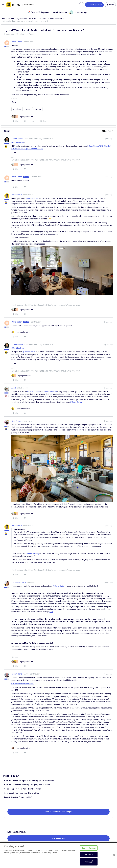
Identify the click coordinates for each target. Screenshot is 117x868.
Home (5, 18)
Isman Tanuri (17, 195)
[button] (3, 5)
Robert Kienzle (17, 674)
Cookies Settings (89, 848)
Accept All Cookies (89, 862)
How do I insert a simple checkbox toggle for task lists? (29, 781)
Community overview (18, 18)
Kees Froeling (17, 421)
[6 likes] (22, 117)
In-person (37, 109)
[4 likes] (22, 164)
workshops (17, 109)
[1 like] (21, 332)
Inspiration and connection (51, 18)
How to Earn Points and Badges (58, 812)
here (51, 612)
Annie (14, 388)
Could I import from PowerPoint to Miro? (23, 789)
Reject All (89, 854)
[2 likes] (21, 376)
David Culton (17, 42)
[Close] (114, 855)
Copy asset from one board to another (22, 793)
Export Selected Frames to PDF (18, 797)
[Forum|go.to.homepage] (20, 5)
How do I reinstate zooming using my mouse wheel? (28, 785)
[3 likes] (22, 662)
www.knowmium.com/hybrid (23, 684)
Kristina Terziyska (19, 582)
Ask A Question (59, 838)
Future (27, 109)
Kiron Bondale (17, 139)
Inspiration (34, 18)
